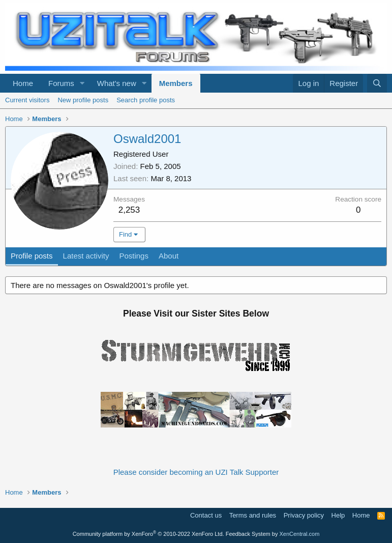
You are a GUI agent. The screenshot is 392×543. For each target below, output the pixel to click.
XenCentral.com (299, 534)
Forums (61, 83)
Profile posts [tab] (32, 256)
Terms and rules (253, 515)
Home (23, 83)
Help (338, 515)
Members (176, 83)
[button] (82, 83)
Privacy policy (304, 515)
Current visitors (27, 100)
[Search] (377, 83)
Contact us (206, 515)
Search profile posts (146, 100)
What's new (117, 83)
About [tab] (169, 256)
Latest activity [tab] (86, 256)
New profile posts (83, 100)
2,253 (129, 210)
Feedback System (248, 534)
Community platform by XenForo (148, 534)
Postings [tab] (134, 256)
